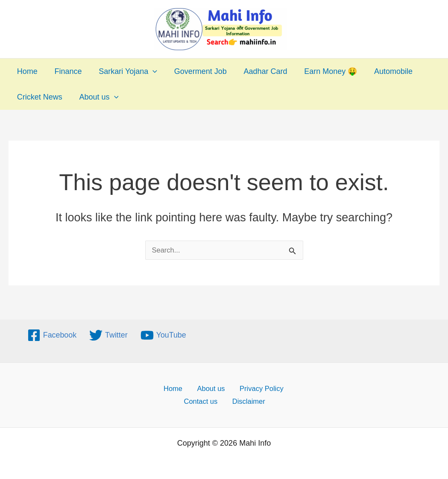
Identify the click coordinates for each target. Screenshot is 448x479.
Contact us (204, 401)
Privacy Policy (255, 386)
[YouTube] (164, 333)
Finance (66, 71)
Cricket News (39, 97)
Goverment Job (195, 71)
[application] (149, 71)
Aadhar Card (258, 71)
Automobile (383, 71)
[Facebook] (52, 333)
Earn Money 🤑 (322, 71)
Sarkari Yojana (124, 71)
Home (26, 71)
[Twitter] (108, 333)
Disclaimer (248, 401)
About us (97, 97)
